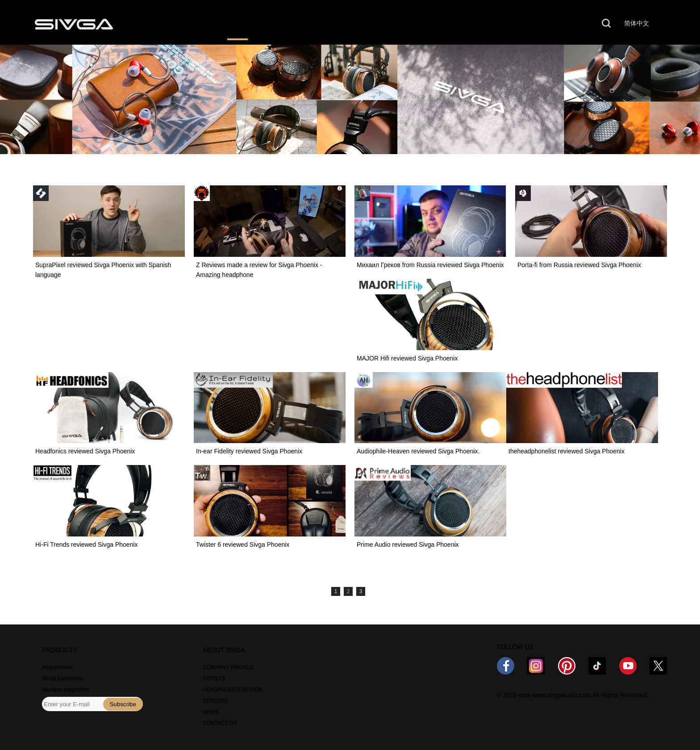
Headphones (57, 667)
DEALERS (215, 701)
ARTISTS (214, 679)
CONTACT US (523, 24)
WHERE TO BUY (314, 24)
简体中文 (637, 23)
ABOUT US (449, 24)
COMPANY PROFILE (228, 667)
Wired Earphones (63, 679)
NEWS (386, 24)
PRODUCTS (168, 24)
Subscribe (123, 704)
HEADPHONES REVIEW (233, 690)
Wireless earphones (66, 690)
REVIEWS (238, 24)
